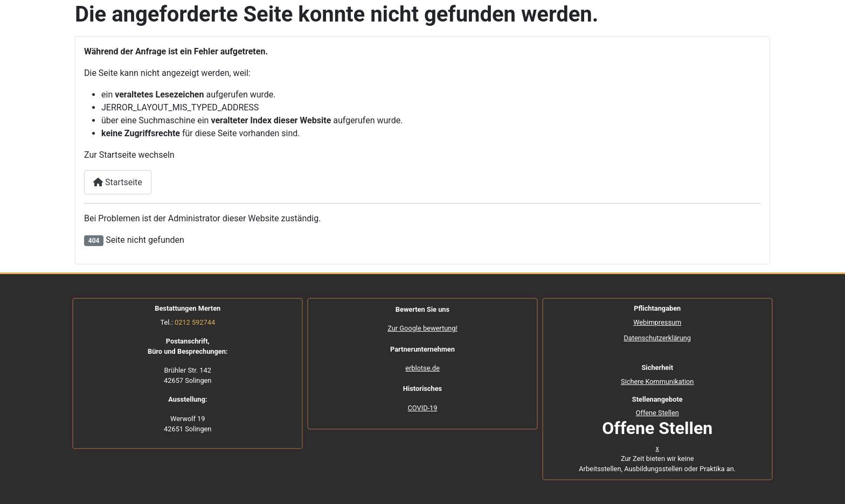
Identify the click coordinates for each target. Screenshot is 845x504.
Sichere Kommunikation (657, 381)
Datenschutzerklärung (657, 338)
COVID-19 (423, 408)
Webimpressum (657, 322)
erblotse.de (422, 368)
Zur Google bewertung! (422, 328)
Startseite (118, 182)
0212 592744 (195, 322)
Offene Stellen (657, 413)
